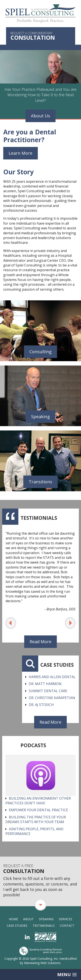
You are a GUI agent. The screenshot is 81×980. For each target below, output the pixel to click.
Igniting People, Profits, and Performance (34, 831)
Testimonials (44, 926)
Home (13, 919)
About (28, 919)
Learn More (21, 153)
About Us (40, 116)
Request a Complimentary (41, 36)
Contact (67, 926)
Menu (67, 974)
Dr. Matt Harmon (45, 684)
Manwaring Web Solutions (42, 963)
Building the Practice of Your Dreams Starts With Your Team (36, 819)
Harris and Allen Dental (52, 677)
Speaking (40, 417)
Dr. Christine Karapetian (52, 698)
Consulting (40, 352)
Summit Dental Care (48, 691)
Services (65, 919)
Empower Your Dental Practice (38, 810)
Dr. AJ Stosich (41, 705)
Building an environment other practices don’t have (38, 801)
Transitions (40, 482)
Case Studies (17, 926)
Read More (40, 642)
